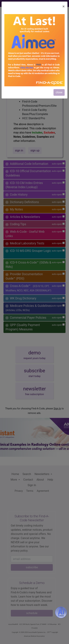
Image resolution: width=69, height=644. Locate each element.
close (59, 92)
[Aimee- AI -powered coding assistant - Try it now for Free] (61, 612)
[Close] (64, 6)
